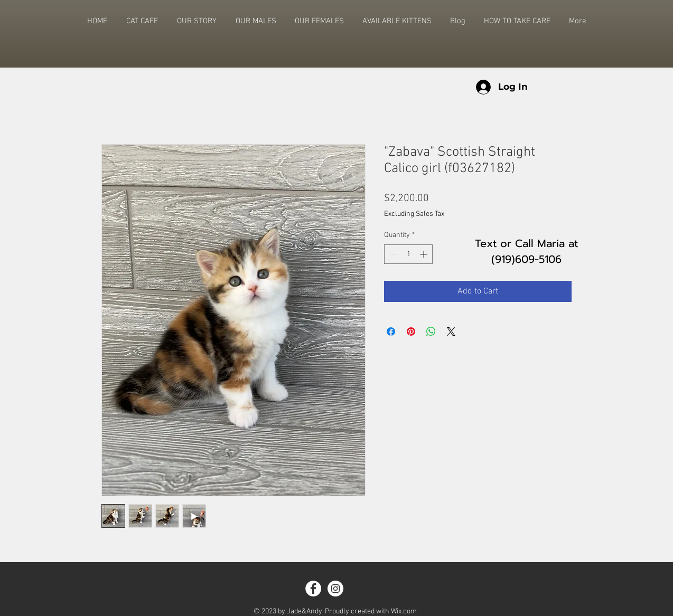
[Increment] (424, 254)
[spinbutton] (408, 254)
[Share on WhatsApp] (431, 331)
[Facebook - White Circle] (313, 589)
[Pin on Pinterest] (411, 331)
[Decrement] (392, 254)
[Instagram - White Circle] (335, 589)
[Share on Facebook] (391, 331)
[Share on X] (451, 331)
